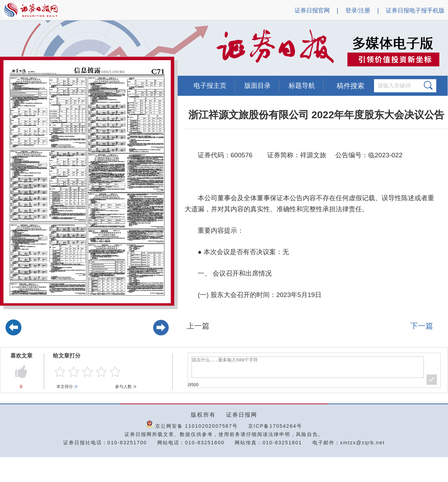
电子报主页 (210, 86)
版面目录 (258, 86)
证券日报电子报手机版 (415, 11)
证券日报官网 (312, 11)
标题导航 (302, 86)
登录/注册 (358, 11)
